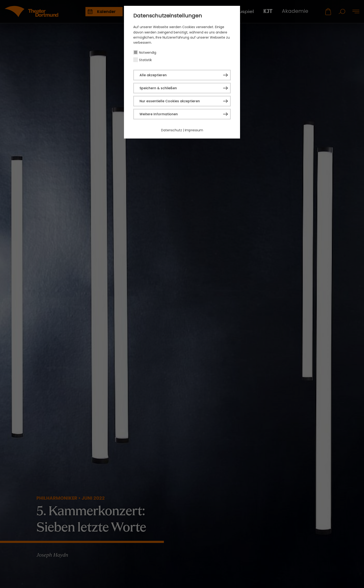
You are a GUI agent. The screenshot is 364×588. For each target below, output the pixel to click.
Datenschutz (172, 130)
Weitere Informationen (159, 114)
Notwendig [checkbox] (148, 53)
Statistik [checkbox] (145, 60)
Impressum (194, 130)
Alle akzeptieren (153, 75)
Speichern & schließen (158, 88)
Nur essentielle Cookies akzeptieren (170, 101)
